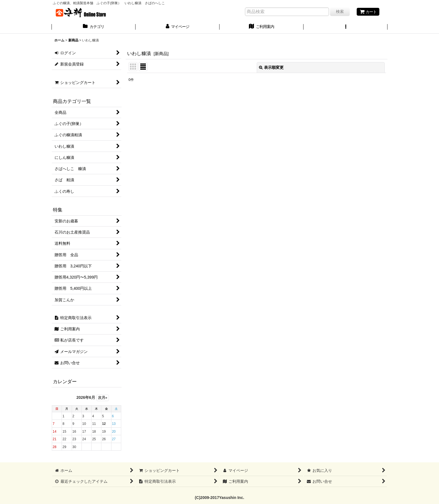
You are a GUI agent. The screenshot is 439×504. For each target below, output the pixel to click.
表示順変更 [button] (271, 67)
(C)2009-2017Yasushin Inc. (219, 498)
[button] (345, 27)
